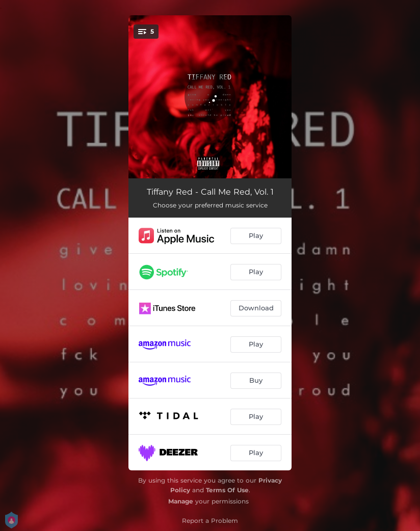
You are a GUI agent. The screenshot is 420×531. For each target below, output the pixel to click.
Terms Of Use (227, 490)
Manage (181, 501)
